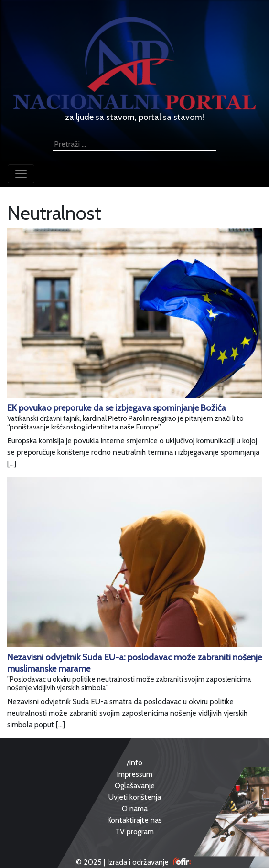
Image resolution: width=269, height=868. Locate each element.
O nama (135, 809)
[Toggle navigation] (21, 174)
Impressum (134, 774)
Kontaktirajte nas (134, 820)
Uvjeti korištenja (135, 797)
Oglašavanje (135, 786)
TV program (134, 831)
